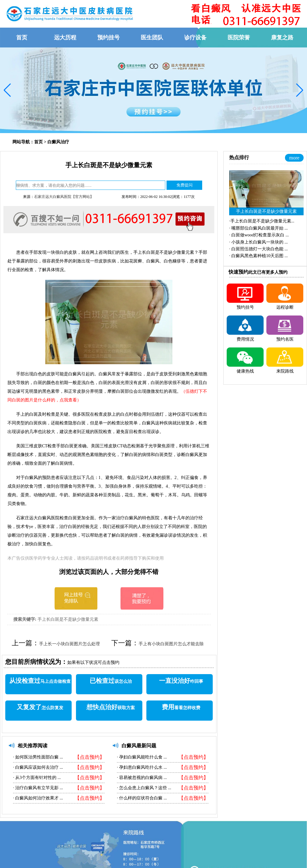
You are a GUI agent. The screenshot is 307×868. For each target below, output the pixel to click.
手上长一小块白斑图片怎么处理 (69, 644)
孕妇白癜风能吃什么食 (141, 757)
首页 (38, 142)
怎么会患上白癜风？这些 (143, 788)
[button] (7, 90)
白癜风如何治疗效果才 (37, 798)
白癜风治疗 (58, 142)
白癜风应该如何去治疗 (37, 767)
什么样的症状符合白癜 (141, 798)
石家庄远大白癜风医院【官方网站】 (64, 197)
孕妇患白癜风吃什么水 (141, 767)
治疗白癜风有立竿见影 (37, 788)
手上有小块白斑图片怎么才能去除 (171, 644)
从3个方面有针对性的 (36, 778)
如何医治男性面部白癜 (37, 757)
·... (262, 221)
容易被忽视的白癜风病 (141, 778)
